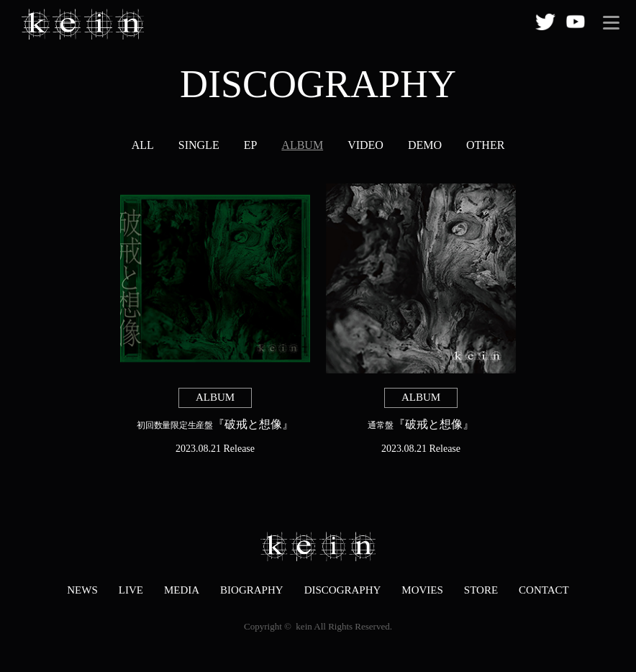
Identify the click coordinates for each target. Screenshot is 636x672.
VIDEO (365, 145)
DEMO (425, 145)
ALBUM (302, 145)
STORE (481, 590)
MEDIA (182, 590)
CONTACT (544, 590)
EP (251, 145)
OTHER (485, 145)
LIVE (131, 590)
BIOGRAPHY (252, 590)
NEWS (82, 590)
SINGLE (199, 145)
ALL (143, 145)
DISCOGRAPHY (343, 590)
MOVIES (422, 590)
